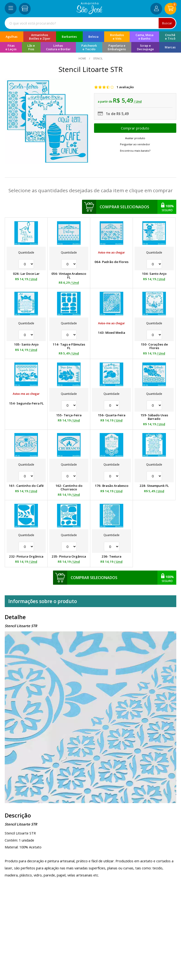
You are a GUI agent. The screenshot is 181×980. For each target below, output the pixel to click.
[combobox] (90, 23)
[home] (89, 13)
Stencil (97, 58)
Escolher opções (135, 128)
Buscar (167, 23)
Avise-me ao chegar (111, 252)
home (83, 58)
